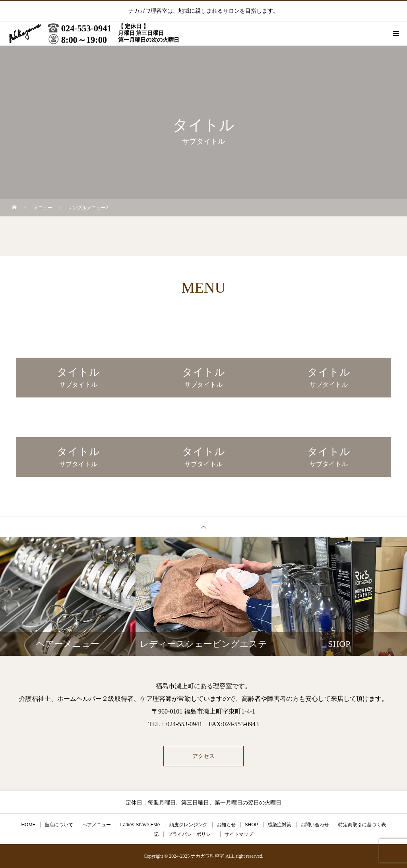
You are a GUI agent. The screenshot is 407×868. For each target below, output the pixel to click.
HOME (28, 825)
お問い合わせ (315, 825)
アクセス (203, 756)
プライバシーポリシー (192, 834)
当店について (59, 825)
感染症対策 (279, 825)
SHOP (252, 825)
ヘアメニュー (97, 825)
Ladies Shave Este (140, 825)
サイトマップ (239, 834)
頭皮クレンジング (188, 825)
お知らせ (226, 825)
